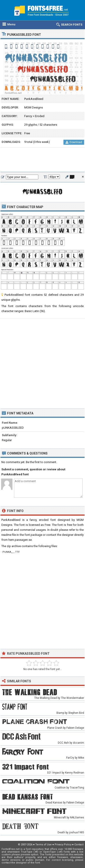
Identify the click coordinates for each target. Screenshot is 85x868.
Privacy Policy (63, 845)
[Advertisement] (42, 160)
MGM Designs (34, 107)
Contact (79, 845)
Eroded (40, 116)
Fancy (28, 116)
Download (74, 142)
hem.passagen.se (20, 540)
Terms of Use (44, 845)
